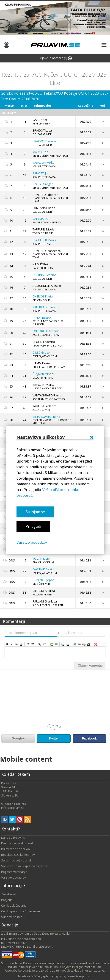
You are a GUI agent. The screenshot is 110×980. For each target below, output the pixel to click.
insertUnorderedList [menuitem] (68, 644)
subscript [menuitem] (40, 644)
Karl (40, 152)
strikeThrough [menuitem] (16, 644)
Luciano (42, 318)
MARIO (41, 219)
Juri (41, 173)
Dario (43, 296)
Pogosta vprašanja (14, 872)
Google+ (18, 738)
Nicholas (44, 275)
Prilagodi (33, 527)
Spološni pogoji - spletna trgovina (24, 866)
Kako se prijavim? (13, 838)
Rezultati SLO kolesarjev (18, 855)
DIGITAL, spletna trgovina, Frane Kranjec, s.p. (61, 976)
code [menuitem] (88, 644)
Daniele (44, 141)
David (43, 569)
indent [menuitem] (28, 644)
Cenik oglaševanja (14, 905)
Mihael (43, 374)
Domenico (46, 307)
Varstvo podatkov (32, 542)
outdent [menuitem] (33, 644)
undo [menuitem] (56, 644)
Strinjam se (35, 512)
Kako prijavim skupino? (17, 843)
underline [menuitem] (21, 644)
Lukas (46, 417)
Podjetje (7, 900)
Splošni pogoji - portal (16, 860)
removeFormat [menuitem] (96, 644)
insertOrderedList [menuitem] (63, 644)
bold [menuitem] (7, 644)
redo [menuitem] (51, 644)
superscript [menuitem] (44, 644)
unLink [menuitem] (84, 644)
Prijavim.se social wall (16, 849)
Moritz (44, 240)
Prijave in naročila (55, 58)
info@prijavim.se (13, 808)
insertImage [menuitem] (75, 644)
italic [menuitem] (12, 644)
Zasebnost (9, 894)
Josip (41, 559)
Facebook (89, 738)
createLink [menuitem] (79, 644)
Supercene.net (11, 917)
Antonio (46, 331)
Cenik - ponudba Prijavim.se (21, 911)
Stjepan (44, 580)
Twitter (54, 738)
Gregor (43, 184)
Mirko (44, 163)
